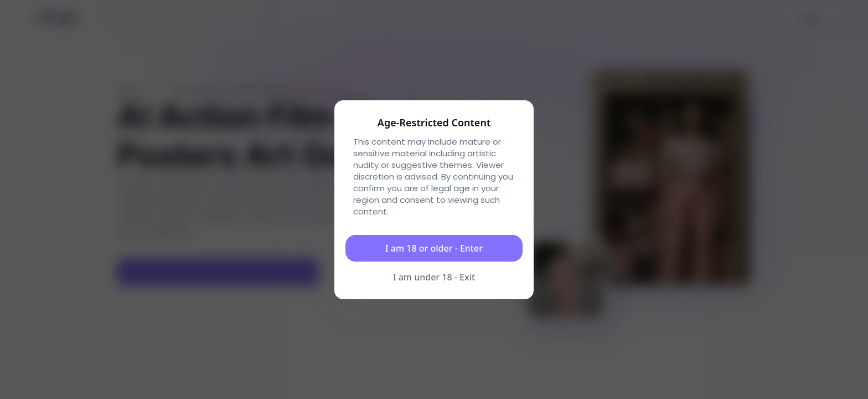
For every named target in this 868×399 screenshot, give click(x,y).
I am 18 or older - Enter (434, 248)
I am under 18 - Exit (434, 277)
